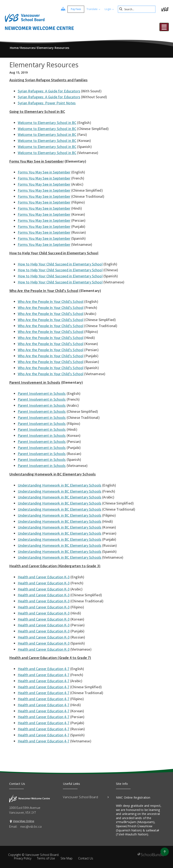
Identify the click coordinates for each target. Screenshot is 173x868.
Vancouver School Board (86, 797)
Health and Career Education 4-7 (44, 669)
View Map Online (24, 821)
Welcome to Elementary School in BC (47, 123)
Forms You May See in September (44, 172)
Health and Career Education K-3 (44, 577)
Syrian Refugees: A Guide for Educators (49, 91)
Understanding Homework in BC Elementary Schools (60, 485)
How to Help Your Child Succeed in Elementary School (60, 264)
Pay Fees (76, 9)
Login (109, 9)
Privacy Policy (23, 858)
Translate (93, 9)
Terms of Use (46, 858)
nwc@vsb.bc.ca (31, 826)
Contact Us (86, 858)
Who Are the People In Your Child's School (51, 301)
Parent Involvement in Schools (42, 393)
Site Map (67, 858)
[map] (63, 9)
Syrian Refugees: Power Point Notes (47, 103)
